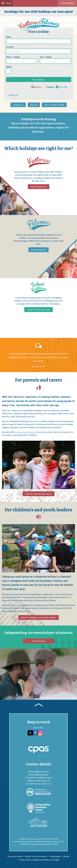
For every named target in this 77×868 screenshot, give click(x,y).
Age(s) (9, 67)
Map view (63, 87)
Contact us (18, 105)
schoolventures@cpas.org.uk (39, 778)
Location (10, 47)
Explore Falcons (38, 250)
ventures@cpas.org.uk (38, 772)
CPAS (56, 839)
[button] (5, 465)
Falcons (51, 87)
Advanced (13, 95)
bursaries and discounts (26, 432)
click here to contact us (40, 784)
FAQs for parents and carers (39, 494)
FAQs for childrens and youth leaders (38, 618)
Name (8, 37)
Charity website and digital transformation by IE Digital (39, 860)
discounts (16, 605)
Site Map (66, 857)
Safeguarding (55, 857)
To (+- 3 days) (46, 57)
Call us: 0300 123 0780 (54, 105)
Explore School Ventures (39, 310)
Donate (34, 105)
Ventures (38, 87)
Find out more (38, 641)
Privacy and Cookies (15, 857)
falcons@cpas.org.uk (38, 775)
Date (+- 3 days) (13, 57)
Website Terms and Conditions (36, 857)
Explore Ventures (39, 187)
